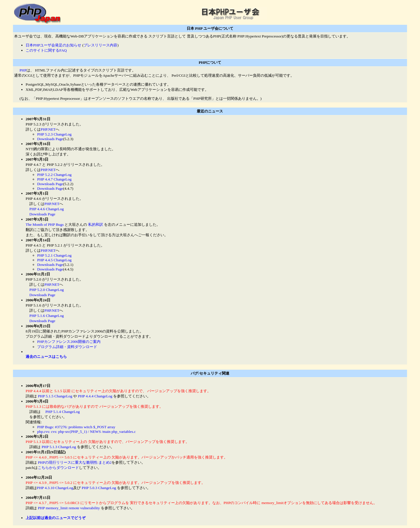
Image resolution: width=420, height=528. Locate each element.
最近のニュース (210, 111)
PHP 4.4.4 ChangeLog (95, 396)
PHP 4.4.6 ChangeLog (47, 209)
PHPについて (210, 62)
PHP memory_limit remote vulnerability (68, 508)
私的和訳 (96, 224)
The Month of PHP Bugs (45, 224)
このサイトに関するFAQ (46, 50)
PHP (23, 70)
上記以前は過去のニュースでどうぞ (56, 518)
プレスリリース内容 (100, 45)
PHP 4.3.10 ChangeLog (55, 488)
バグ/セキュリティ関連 (210, 373)
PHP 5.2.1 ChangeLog (54, 255)
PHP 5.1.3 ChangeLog (59, 447)
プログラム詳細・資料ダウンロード (67, 347)
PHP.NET (48, 129)
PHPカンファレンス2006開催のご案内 (69, 342)
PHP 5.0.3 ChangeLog (99, 488)
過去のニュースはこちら (46, 357)
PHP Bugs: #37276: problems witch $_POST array (76, 427)
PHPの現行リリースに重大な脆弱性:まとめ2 (74, 462)
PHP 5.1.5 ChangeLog (55, 396)
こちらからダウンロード (58, 468)
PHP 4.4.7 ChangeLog (54, 179)
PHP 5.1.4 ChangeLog (62, 412)
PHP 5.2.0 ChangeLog (47, 290)
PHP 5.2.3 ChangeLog (54, 134)
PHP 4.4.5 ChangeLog (54, 260)
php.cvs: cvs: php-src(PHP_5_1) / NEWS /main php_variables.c (86, 432)
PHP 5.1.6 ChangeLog (47, 316)
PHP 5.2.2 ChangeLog (54, 175)
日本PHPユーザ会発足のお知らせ (53, 45)
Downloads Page (50, 139)
